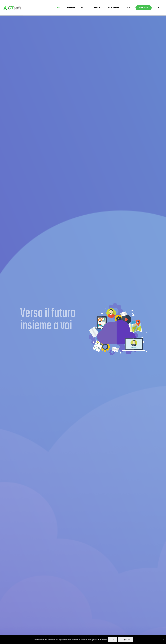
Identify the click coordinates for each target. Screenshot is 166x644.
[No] (163, 640)
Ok (113, 640)
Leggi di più (126, 640)
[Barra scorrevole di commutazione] (159, 8)
